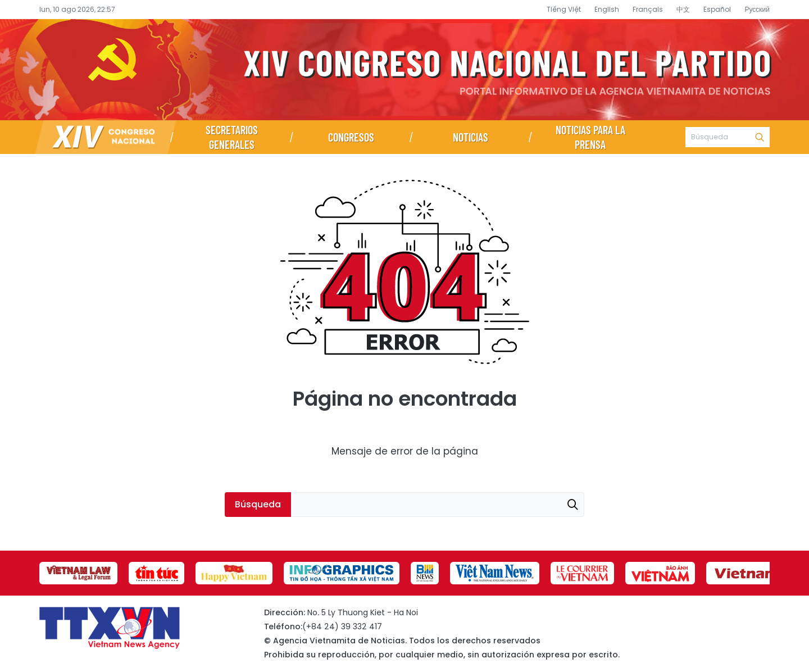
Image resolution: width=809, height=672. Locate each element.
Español (717, 9)
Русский (757, 9)
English (607, 9)
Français (648, 9)
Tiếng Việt (564, 9)
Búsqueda (760, 137)
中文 (683, 9)
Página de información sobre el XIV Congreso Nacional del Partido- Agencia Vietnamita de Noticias (404, 70)
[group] (78, 573)
